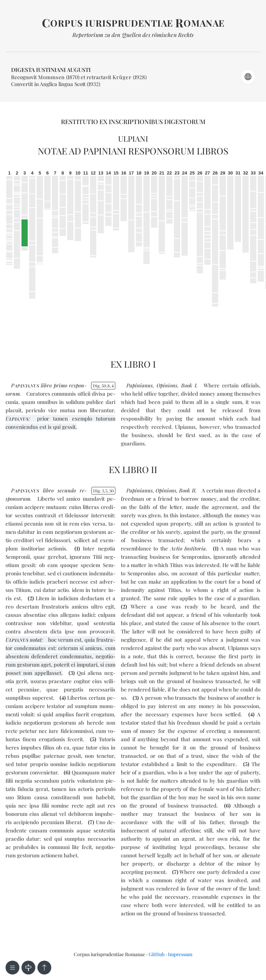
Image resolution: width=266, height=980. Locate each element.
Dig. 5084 (103, 386)
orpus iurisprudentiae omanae (133, 23)
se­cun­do (67, 490)
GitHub (157, 954)
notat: (24, 640)
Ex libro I (133, 364)
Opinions (167, 385)
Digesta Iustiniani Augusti (51, 70)
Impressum (180, 954)
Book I (189, 385)
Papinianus (140, 385)
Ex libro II (133, 469)
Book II (187, 490)
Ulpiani (133, 139)
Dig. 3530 (103, 491)
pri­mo (60, 385)
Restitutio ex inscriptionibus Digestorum (133, 122)
